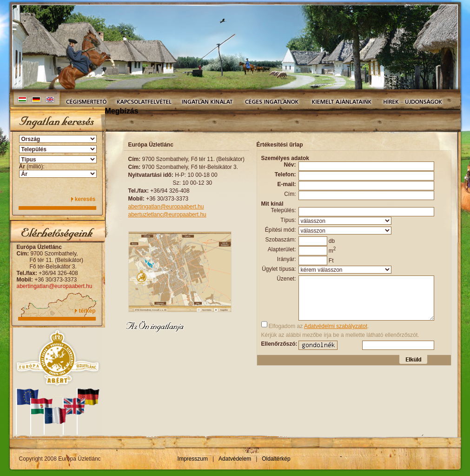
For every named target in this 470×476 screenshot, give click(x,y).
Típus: (288, 220)
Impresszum (193, 459)
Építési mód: (281, 230)
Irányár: (287, 259)
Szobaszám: (280, 240)
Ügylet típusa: (279, 269)
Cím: (290, 194)
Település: (283, 210)
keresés (85, 199)
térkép (87, 311)
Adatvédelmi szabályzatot (336, 326)
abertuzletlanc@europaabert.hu (167, 215)
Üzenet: (286, 279)
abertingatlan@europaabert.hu (55, 286)
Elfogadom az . (315, 325)
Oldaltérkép (276, 459)
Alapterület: (282, 249)
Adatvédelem (235, 459)
